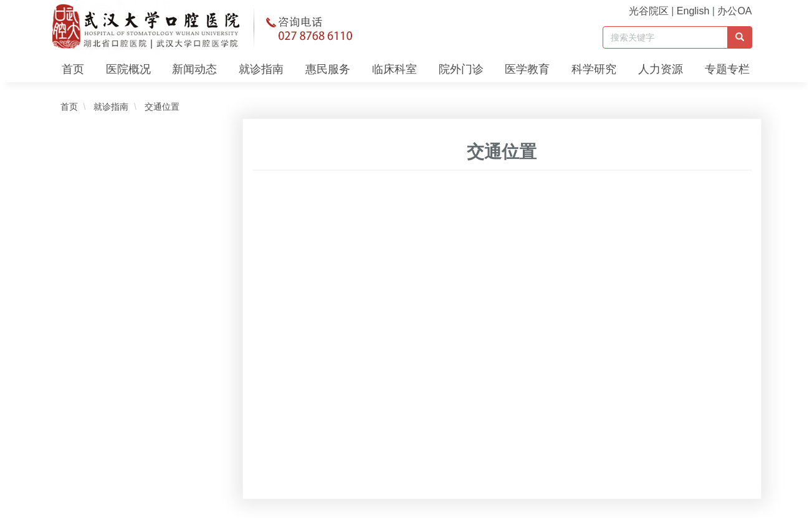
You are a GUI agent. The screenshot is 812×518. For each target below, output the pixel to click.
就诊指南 (261, 69)
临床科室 (394, 69)
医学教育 (527, 69)
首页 (73, 69)
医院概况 (128, 69)
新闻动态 (194, 69)
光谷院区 (649, 11)
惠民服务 (328, 69)
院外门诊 (461, 69)
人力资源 (661, 69)
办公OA (734, 11)
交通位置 (161, 107)
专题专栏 (727, 69)
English (693, 11)
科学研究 (594, 69)
